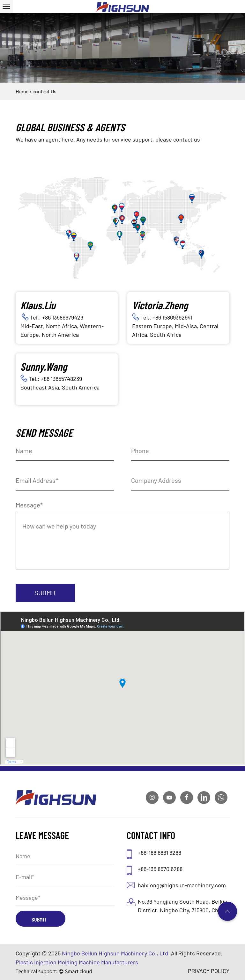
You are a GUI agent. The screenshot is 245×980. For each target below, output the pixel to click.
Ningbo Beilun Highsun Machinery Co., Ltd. (116, 953)
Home (22, 91)
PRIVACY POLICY (209, 971)
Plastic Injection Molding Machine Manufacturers (77, 962)
